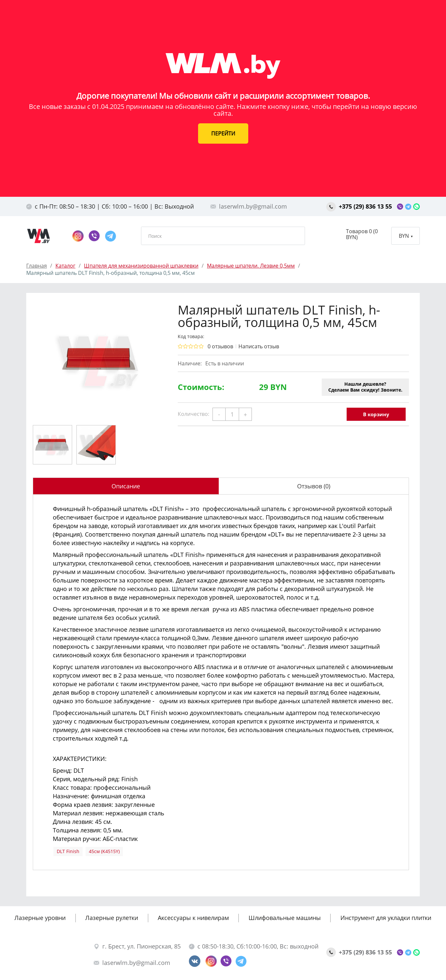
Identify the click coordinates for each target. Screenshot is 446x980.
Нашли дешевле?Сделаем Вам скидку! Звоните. (365, 387)
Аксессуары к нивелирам (193, 918)
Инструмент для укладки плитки (386, 918)
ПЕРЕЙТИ (223, 133)
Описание (126, 486)
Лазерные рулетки (112, 918)
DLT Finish (68, 851)
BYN (406, 236)
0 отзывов (220, 346)
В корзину (376, 414)
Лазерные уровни (40, 918)
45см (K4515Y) (104, 851)
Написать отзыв (259, 346)
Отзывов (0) (314, 486)
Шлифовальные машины (285, 918)
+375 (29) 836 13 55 (360, 206)
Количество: (193, 414)
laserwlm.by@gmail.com (249, 206)
